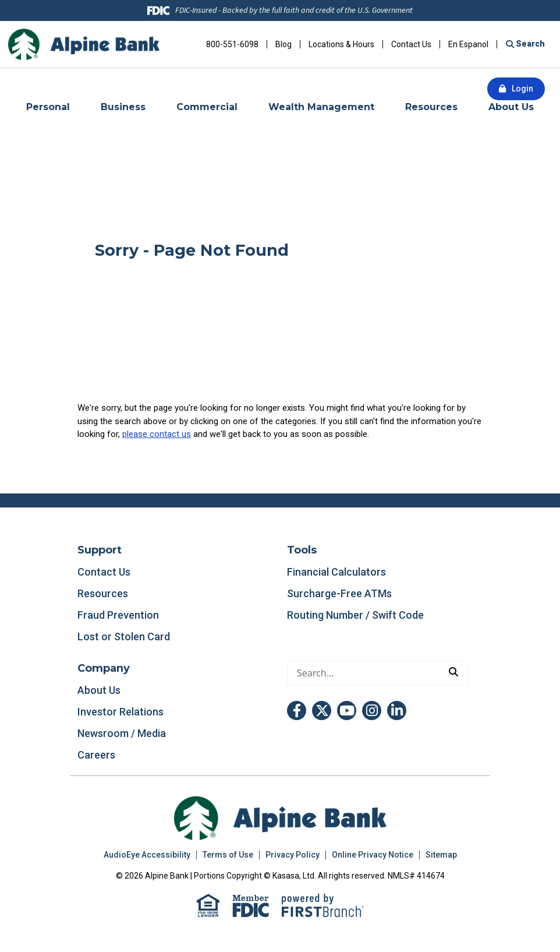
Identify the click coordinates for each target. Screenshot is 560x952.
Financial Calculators (336, 572)
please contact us (157, 434)
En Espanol (468, 44)
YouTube (347, 711)
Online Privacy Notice (373, 855)
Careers (96, 755)
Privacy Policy (293, 855)
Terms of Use (228, 855)
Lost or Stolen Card (124, 637)
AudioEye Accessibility (147, 855)
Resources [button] (431, 107)
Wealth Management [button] (321, 107)
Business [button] (123, 107)
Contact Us (411, 44)
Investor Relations (120, 712)
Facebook (297, 711)
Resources (103, 593)
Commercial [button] (207, 107)
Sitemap (441, 855)
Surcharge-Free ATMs (339, 593)
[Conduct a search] (364, 673)
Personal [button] (48, 107)
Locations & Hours (341, 44)
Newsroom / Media (122, 733)
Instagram (372, 711)
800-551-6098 (232, 44)
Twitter (322, 711)
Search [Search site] (529, 44)
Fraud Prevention (118, 615)
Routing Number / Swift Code (355, 615)
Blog (283, 44)
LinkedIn (397, 711)
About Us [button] (511, 107)
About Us (99, 690)
